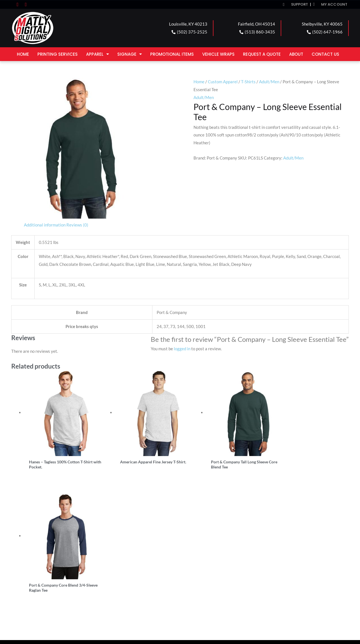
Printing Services (58, 54)
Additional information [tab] (45, 225)
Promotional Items (172, 54)
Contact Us (325, 54)
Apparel (97, 54)
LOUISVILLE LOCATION (43, 565)
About (296, 54)
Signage (130, 54)
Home (23, 54)
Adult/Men (269, 82)
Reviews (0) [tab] (77, 225)
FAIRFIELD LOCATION (126, 565)
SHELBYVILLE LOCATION (214, 565)
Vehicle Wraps (218, 54)
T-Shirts (248, 82)
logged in (182, 349)
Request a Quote (262, 54)
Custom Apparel (223, 82)
